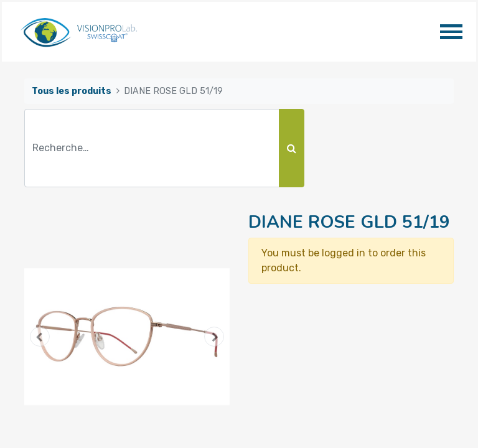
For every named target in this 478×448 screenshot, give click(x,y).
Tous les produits (72, 91)
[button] (40, 337)
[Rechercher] (292, 148)
